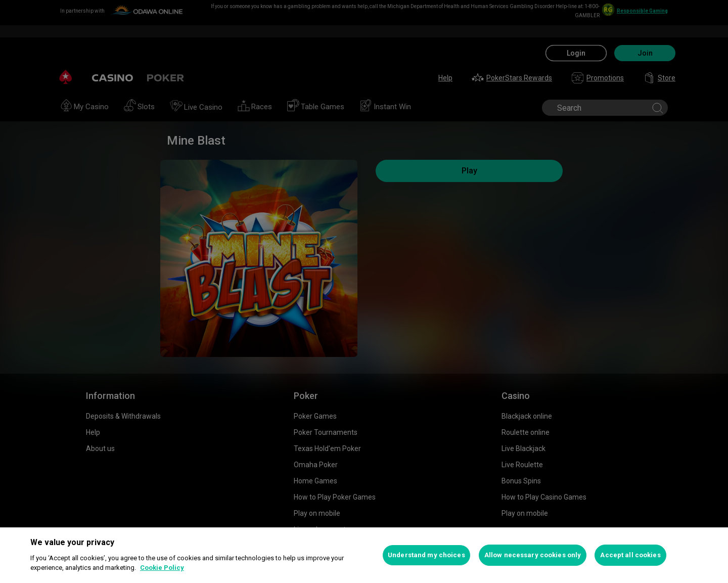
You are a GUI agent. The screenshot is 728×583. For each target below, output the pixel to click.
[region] (364, 555)
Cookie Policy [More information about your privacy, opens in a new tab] (162, 568)
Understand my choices (426, 555)
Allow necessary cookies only (533, 555)
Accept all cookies (630, 555)
